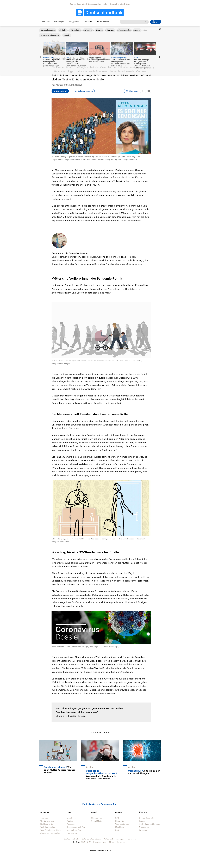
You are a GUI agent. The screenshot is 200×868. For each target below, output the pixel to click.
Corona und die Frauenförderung (70, 253)
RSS (117, 830)
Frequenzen (72, 833)
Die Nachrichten (47, 824)
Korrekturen (144, 830)
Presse (142, 821)
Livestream (71, 818)
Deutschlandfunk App (76, 827)
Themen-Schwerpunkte (50, 833)
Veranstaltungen (122, 824)
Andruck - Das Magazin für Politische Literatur (69, 30)
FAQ (117, 818)
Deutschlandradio (78, 4)
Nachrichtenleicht (48, 827)
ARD (83, 842)
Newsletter (120, 821)
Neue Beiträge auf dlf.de (50, 830)
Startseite (43, 30)
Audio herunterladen (84, 91)
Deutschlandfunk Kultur (98, 4)
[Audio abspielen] (60, 91)
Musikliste (120, 827)
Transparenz (144, 827)
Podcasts (88, 22)
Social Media (97, 821)
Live (156, 22)
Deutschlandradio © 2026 (100, 851)
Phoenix (97, 842)
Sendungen (59, 22)
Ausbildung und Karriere (150, 824)
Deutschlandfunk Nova (120, 4)
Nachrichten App (74, 830)
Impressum (131, 839)
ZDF (89, 842)
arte (105, 842)
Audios (70, 821)
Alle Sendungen (47, 821)
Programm (74, 22)
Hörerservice (97, 818)
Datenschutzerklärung (92, 839)
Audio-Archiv (103, 22)
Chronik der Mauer (117, 842)
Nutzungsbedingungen (114, 839)
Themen (44, 22)
